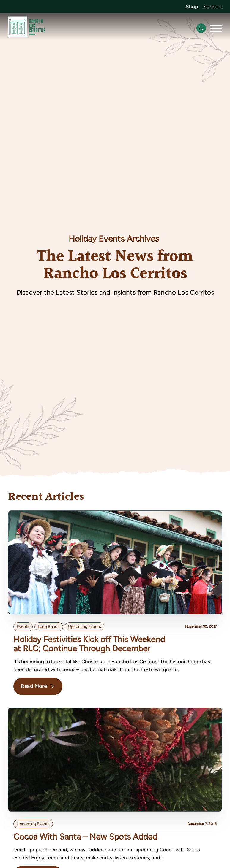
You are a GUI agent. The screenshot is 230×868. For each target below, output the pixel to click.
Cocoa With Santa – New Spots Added (85, 837)
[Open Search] (201, 28)
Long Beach (49, 627)
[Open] (216, 28)
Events (23, 627)
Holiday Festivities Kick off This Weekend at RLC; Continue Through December (89, 644)
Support (213, 7)
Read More (38, 686)
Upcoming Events (85, 627)
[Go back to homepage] (27, 28)
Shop (192, 7)
